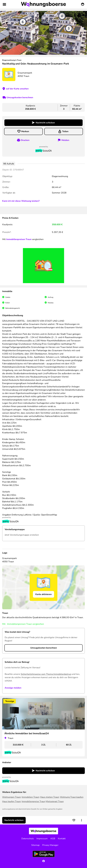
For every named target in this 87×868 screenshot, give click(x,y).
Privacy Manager (50, 845)
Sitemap (35, 845)
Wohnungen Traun (11, 797)
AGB (53, 839)
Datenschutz (28, 839)
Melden (65, 140)
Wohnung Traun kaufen (71, 797)
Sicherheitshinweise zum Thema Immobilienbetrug (46, 674)
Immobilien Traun (30, 797)
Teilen (65, 131)
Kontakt (62, 839)
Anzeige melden (13, 688)
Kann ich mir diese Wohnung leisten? (21, 201)
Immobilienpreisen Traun (19, 239)
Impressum (42, 839)
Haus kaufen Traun (11, 801)
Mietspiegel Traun (55, 801)
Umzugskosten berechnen (20, 97)
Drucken (25, 140)
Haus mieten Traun (49, 797)
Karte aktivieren (43, 594)
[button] (82, 820)
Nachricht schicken (45, 123)
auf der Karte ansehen (17, 89)
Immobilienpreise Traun (33, 801)
